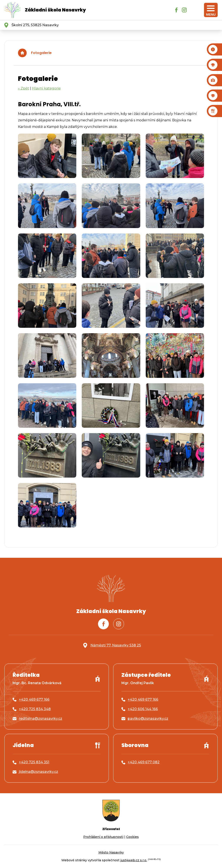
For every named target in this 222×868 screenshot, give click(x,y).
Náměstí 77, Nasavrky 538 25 (116, 645)
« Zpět (24, 88)
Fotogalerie (41, 53)
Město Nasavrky (111, 852)
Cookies (132, 837)
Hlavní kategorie (46, 88)
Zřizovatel (111, 829)
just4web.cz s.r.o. (134, 860)
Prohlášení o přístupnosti (103, 837)
